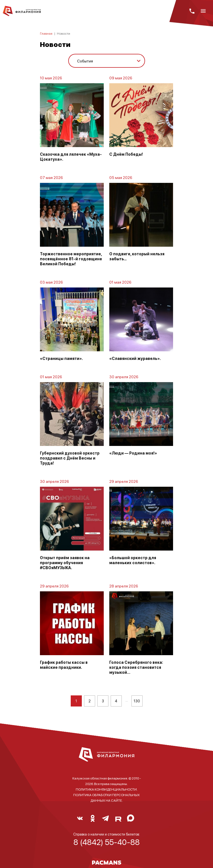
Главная (46, 33)
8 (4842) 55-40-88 (107, 842)
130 (137, 701)
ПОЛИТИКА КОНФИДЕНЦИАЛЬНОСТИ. (107, 789)
